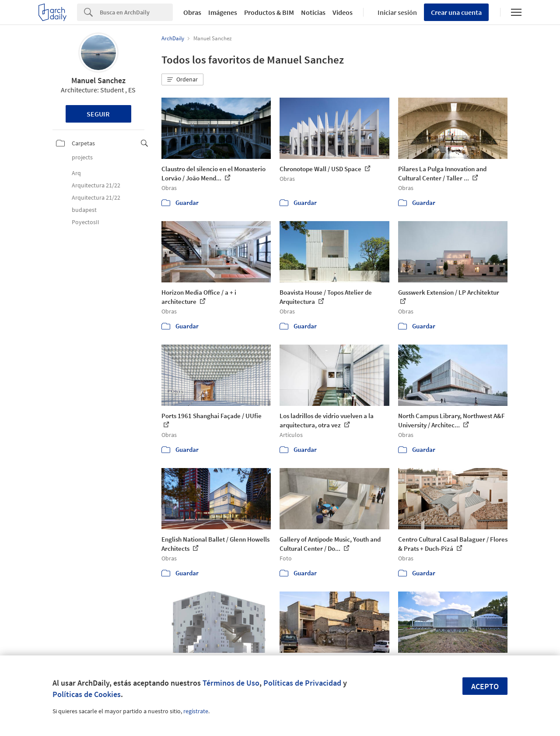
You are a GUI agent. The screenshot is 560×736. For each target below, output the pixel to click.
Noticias (313, 12)
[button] (182, 80)
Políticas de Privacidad (302, 683)
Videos (343, 12)
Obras (192, 12)
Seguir (98, 114)
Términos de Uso (231, 683)
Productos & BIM (269, 12)
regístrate (196, 711)
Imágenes (223, 12)
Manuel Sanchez (98, 80)
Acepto (485, 686)
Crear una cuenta (456, 12)
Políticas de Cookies (87, 694)
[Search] (136, 12)
